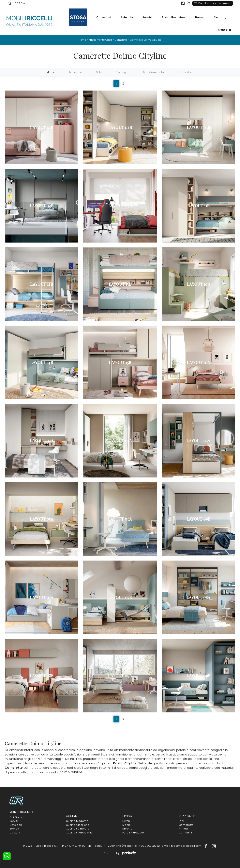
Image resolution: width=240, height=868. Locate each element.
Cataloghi (220, 17)
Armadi (184, 829)
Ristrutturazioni (172, 17)
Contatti (223, 30)
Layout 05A (42, 519)
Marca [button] (51, 72)
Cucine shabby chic (79, 832)
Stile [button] (99, 72)
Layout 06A (120, 519)
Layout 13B (120, 284)
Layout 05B (120, 206)
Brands (14, 829)
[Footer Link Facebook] (206, 846)
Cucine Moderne (77, 821)
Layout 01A (198, 362)
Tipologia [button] (122, 72)
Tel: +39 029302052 (147, 846)
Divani (127, 821)
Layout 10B (198, 284)
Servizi (146, 17)
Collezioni (103, 17)
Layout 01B (42, 127)
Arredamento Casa (99, 40)
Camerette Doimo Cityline (146, 40)
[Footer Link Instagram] (214, 846)
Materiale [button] (76, 72)
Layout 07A (42, 597)
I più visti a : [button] (186, 72)
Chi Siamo (16, 817)
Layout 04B (42, 206)
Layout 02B (120, 127)
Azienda (126, 17)
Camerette (121, 40)
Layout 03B (198, 127)
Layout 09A (120, 676)
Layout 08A (198, 597)
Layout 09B (198, 676)
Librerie (127, 829)
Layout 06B (198, 519)
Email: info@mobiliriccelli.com (182, 846)
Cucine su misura (78, 829)
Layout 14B (42, 362)
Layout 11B (198, 206)
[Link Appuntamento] (211, 3)
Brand (199, 17)
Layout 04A (198, 441)
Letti (181, 821)
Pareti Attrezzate (133, 832)
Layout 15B (120, 362)
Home (81, 40)
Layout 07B (120, 597)
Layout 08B (42, 676)
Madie (127, 825)
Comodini (185, 832)
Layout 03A (120, 441)
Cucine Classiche (78, 825)
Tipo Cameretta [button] (153, 72)
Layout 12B (42, 284)
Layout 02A (42, 441)
